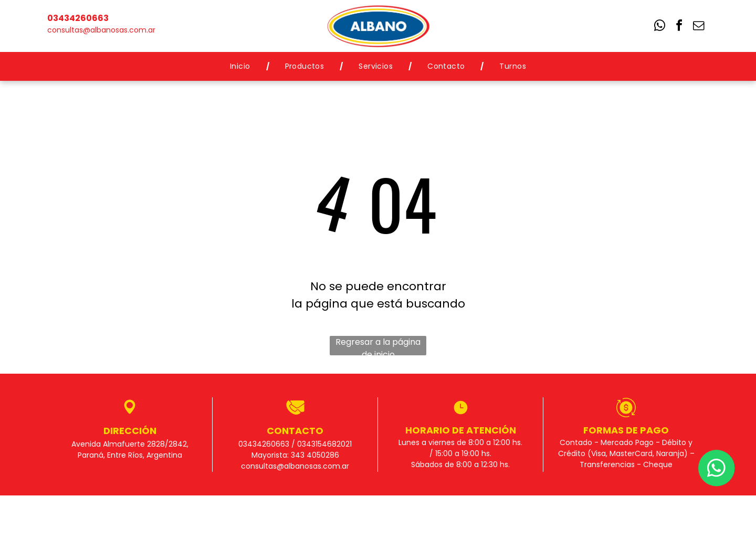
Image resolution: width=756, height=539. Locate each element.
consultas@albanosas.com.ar (101, 30)
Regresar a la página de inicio (378, 346)
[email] (699, 27)
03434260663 (78, 18)
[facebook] (679, 27)
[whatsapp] (660, 27)
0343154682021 (324, 444)
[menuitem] (242, 66)
